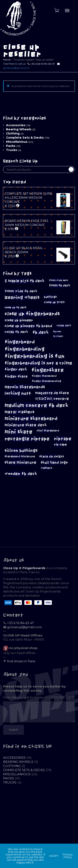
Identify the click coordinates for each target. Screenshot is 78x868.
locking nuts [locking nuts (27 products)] (18, 393)
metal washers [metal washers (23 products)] (19, 412)
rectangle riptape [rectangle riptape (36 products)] (27, 439)
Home (7, 60)
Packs (11, 146)
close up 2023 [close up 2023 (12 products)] (54, 302)
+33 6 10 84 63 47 (20, 623)
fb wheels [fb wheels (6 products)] (58, 336)
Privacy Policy (68, 856)
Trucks (12, 150)
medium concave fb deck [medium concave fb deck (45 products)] (36, 405)
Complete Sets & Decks (25, 138)
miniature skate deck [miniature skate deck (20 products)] (26, 425)
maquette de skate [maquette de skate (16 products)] (52, 393)
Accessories (16, 125)
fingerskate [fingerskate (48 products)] (48, 370)
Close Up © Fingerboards (24, 568)
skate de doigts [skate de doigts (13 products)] (52, 457)
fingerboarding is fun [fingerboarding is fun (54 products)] (35, 356)
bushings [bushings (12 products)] (50, 297)
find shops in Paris (21, 661)
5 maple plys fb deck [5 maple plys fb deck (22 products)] (25, 281)
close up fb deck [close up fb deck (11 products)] (16, 307)
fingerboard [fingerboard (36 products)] (20, 342)
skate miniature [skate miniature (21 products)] (20, 462)
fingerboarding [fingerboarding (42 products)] (25, 349)
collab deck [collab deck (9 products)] (64, 326)
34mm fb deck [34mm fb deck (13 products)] (60, 285)
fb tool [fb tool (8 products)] (57, 332)
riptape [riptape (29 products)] (63, 439)
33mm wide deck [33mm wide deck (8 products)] (59, 280)
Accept (54, 856)
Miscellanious (17, 142)
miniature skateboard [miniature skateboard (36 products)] (31, 419)
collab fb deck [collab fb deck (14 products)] (16, 332)
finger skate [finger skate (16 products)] (16, 376)
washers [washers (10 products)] (46, 468)
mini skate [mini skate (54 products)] (19, 432)
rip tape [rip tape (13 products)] (60, 445)
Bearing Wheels (19, 129)
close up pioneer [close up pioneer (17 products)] (19, 320)
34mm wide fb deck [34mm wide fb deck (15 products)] (21, 291)
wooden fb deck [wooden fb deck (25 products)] (21, 474)
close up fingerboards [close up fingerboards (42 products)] (32, 314)
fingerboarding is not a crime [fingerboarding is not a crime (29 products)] (38, 363)
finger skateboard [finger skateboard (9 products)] (44, 376)
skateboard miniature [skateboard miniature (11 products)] (20, 456)
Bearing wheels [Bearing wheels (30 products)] (22, 297)
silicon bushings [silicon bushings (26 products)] (21, 451)
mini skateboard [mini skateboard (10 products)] (48, 431)
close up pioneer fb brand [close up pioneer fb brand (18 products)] (28, 326)
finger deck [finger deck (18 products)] (16, 369)
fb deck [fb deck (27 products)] (41, 332)
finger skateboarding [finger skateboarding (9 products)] (46, 381)
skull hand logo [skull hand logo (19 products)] (54, 463)
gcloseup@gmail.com (16, 68)
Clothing (13, 133)
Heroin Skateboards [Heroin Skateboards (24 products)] (25, 387)
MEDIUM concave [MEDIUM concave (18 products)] (52, 399)
